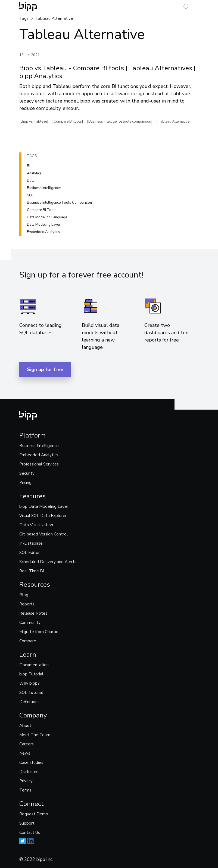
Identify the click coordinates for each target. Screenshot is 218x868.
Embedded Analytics (39, 455)
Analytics (34, 173)
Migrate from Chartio (39, 632)
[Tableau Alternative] (173, 122)
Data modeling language (47, 217)
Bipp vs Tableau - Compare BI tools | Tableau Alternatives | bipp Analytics (107, 72)
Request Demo (34, 814)
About (25, 726)
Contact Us (30, 832)
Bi (29, 166)
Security (27, 473)
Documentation (34, 665)
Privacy (26, 781)
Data (31, 181)
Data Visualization (36, 525)
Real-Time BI (32, 571)
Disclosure (29, 772)
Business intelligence (44, 188)
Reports (27, 604)
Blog (24, 595)
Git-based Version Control (43, 534)
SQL (30, 195)
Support (27, 823)
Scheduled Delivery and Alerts (48, 562)
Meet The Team (35, 735)
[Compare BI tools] (68, 122)
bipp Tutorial (31, 674)
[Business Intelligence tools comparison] (120, 122)
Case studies (31, 762)
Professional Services (39, 464)
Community (30, 623)
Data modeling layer (44, 225)
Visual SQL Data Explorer (43, 516)
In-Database (31, 543)
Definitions (29, 702)
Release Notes (33, 613)
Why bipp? (29, 683)
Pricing (25, 483)
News (25, 753)
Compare (28, 641)
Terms (25, 790)
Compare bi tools (42, 210)
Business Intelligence (39, 446)
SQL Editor (29, 553)
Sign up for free (45, 369)
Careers (27, 744)
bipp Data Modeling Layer (44, 506)
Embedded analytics (43, 232)
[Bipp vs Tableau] (34, 122)
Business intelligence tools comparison (59, 203)
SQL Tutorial (31, 693)
